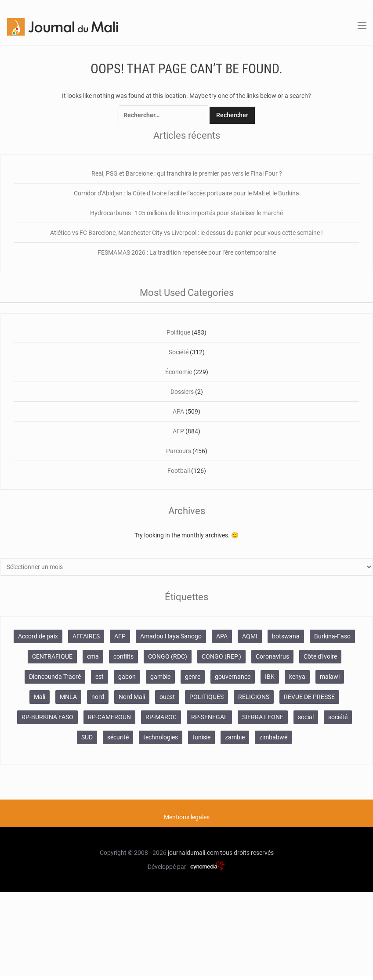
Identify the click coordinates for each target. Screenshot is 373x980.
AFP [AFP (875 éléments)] (120, 636)
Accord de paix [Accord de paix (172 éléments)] (38, 636)
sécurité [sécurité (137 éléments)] (118, 737)
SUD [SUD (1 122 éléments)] (87, 737)
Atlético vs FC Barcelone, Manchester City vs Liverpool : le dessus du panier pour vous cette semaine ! (186, 233)
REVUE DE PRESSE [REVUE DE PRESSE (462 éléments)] (309, 697)
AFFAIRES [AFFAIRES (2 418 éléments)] (86, 636)
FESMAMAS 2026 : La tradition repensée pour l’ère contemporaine (187, 252)
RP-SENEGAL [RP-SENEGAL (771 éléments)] (209, 717)
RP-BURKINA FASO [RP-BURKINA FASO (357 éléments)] (47, 717)
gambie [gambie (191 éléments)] (160, 677)
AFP (178, 431)
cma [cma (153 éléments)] (93, 656)
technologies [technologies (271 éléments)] (161, 737)
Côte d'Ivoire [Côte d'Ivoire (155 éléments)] (320, 656)
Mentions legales (187, 817)
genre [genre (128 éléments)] (193, 677)
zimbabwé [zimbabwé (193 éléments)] (273, 737)
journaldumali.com (193, 853)
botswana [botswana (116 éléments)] (286, 636)
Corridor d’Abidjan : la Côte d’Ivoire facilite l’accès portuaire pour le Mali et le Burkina (186, 193)
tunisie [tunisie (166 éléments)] (201, 737)
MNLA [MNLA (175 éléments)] (68, 697)
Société (179, 352)
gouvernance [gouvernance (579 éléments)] (233, 677)
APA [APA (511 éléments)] (222, 636)
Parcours (179, 451)
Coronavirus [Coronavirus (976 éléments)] (272, 656)
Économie (179, 372)
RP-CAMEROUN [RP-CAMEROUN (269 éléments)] (109, 717)
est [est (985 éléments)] (100, 677)
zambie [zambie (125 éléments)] (235, 737)
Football (179, 471)
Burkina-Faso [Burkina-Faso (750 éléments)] (332, 636)
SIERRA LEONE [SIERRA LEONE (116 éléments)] (263, 717)
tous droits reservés (247, 853)
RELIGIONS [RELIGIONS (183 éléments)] (254, 697)
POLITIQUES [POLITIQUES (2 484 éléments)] (206, 697)
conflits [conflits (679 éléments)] (123, 656)
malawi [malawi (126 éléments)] (330, 677)
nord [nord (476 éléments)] (98, 697)
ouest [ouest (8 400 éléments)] (167, 697)
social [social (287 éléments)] (306, 717)
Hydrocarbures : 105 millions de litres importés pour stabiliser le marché (186, 213)
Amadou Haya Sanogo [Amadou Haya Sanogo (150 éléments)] (171, 636)
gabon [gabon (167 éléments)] (127, 677)
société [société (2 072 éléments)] (338, 717)
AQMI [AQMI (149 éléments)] (250, 636)
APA (178, 411)
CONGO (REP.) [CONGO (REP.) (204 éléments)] (221, 656)
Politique (178, 332)
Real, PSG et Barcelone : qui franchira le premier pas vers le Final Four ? (187, 173)
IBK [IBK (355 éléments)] (270, 677)
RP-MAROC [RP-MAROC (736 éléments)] (161, 717)
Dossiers (182, 392)
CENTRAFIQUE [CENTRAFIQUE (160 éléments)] (52, 656)
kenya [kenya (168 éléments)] (297, 677)
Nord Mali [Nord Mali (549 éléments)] (132, 697)
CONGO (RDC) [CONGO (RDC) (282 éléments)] (168, 656)
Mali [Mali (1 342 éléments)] (40, 697)
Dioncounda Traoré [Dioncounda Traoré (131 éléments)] (55, 677)
